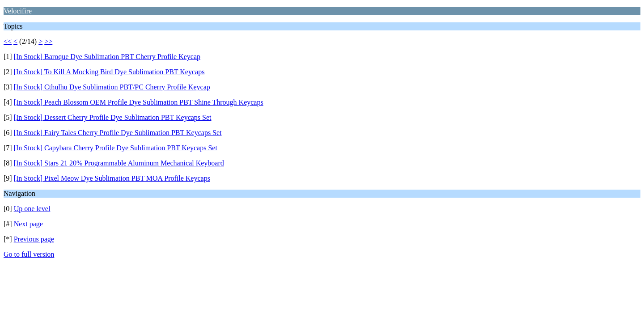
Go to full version (29, 254)
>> (48, 41)
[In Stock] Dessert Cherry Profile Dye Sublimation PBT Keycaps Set (113, 117)
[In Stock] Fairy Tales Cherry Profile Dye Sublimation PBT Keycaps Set (118, 133)
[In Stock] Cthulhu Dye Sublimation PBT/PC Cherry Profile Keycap (112, 87)
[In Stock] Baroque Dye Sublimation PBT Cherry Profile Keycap (107, 57)
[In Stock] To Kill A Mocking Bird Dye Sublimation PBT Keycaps (109, 72)
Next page (28, 224)
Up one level (32, 209)
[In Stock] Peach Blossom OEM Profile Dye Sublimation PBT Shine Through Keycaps (139, 102)
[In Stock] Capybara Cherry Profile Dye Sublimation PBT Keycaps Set (116, 148)
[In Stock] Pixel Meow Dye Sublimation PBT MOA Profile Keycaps (112, 178)
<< (8, 41)
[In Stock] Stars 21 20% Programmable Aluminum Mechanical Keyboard (119, 163)
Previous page (34, 239)
